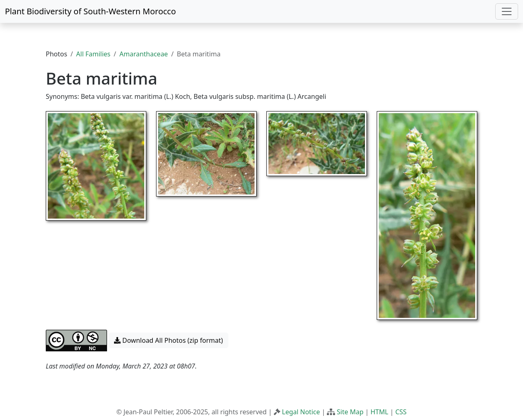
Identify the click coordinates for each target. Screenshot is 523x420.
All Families (93, 54)
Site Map (350, 412)
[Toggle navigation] (507, 11)
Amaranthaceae (144, 54)
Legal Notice (301, 412)
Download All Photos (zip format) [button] (168, 340)
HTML (380, 412)
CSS (401, 412)
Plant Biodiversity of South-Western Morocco (91, 11)
